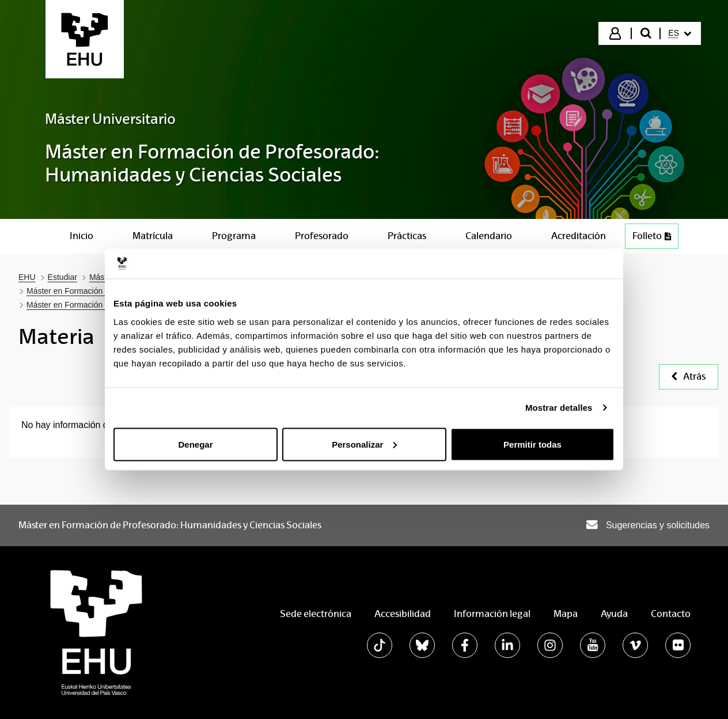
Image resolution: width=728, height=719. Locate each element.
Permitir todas (532, 444)
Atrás (689, 376)
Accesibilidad (403, 614)
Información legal (492, 614)
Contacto (671, 614)
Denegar (195, 444)
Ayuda (614, 614)
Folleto (655, 239)
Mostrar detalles (559, 408)
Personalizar (364, 444)
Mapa (566, 614)
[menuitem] (680, 33)
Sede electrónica (316, 614)
